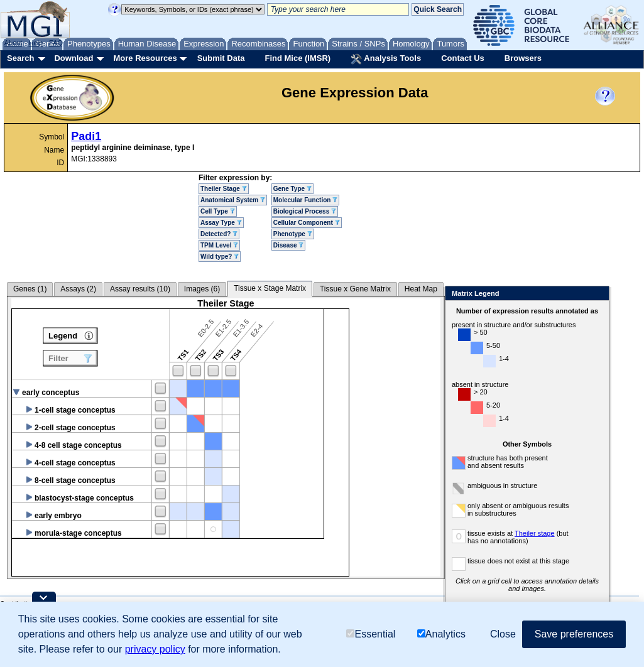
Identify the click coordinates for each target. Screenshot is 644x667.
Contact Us (463, 58)
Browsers (523, 58)
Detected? (219, 234)
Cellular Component (307, 223)
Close (597, 294)
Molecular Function (305, 200)
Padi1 (86, 136)
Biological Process (305, 211)
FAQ (56, 43)
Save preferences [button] (574, 634)
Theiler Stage (224, 189)
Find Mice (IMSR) (297, 58)
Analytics (441, 634)
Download (74, 58)
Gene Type (292, 189)
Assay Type (221, 223)
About (14, 43)
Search (20, 58)
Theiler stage (535, 533)
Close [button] (503, 634)
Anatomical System (233, 200)
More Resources (145, 58)
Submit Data (221, 58)
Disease (289, 245)
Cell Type (218, 211)
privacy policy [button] (155, 649)
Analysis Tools (386, 59)
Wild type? (220, 257)
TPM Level (219, 245)
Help (35, 43)
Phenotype (293, 234)
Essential (371, 634)
